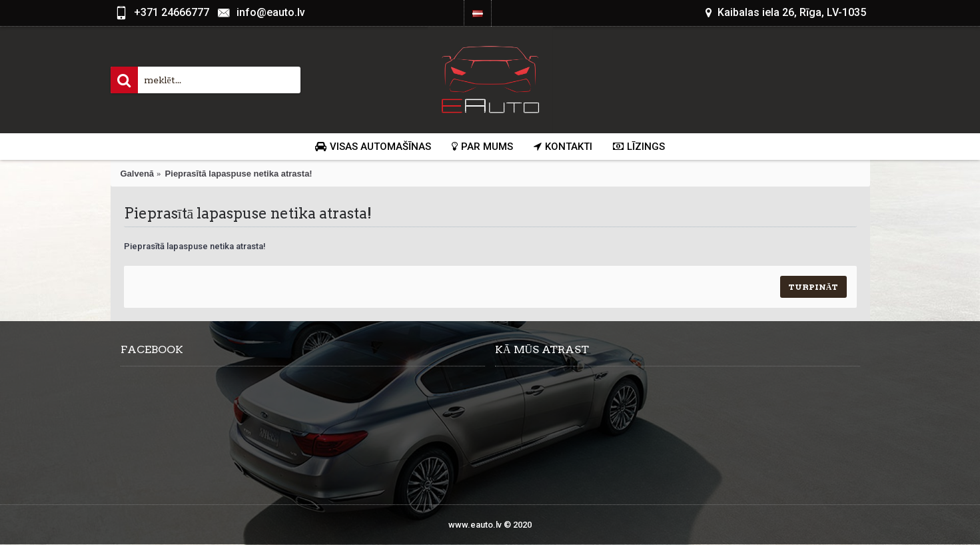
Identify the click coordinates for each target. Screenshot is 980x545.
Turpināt (813, 287)
